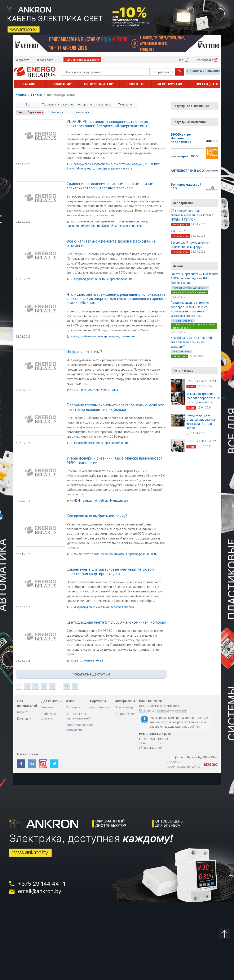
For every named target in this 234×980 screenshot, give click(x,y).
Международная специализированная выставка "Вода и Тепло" (201, 421)
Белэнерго (128, 336)
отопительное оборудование (94, 222)
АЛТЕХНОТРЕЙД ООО (187, 171)
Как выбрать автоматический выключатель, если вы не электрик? (191, 342)
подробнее (192, 727)
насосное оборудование (84, 226)
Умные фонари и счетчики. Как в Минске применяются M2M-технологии (114, 461)
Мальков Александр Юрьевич (190, 288)
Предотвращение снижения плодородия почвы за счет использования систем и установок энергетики (190, 309)
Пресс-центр (207, 84)
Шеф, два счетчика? (84, 352)
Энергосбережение (61, 95)
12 (67, 686)
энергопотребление (115, 443)
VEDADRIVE (153, 164)
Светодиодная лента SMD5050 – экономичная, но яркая (116, 623)
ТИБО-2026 (179, 231)
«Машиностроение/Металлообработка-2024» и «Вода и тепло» (206, 398)
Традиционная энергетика (58, 105)
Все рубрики (163, 72)
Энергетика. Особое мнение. (189, 292)
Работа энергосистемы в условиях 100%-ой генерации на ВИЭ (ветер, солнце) (194, 278)
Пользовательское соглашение (79, 727)
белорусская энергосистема (93, 164)
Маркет (22, 712)
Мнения (178, 266)
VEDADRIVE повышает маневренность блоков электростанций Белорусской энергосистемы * (108, 124)
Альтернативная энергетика (94, 105)
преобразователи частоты (114, 169)
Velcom (104, 501)
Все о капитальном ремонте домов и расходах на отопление (111, 244)
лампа (78, 554)
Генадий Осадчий (183, 321)
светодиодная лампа (98, 554)
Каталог (30, 84)
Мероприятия (170, 84)
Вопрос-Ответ (44, 60)
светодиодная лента (88, 661)
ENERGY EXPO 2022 (201, 441)
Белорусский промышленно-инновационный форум (190, 245)
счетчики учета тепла (103, 390)
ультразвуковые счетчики (91, 607)
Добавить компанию (203, 72)
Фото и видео (183, 371)
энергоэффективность (89, 279)
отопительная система (131, 222)
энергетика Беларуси (129, 164)
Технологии (124, 105)
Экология (28, 112)
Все (28, 105)
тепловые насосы (130, 226)
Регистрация (205, 60)
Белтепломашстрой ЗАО (186, 186)
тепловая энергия (122, 607)
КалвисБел (109, 226)
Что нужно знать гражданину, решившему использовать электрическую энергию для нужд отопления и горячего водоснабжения (116, 299)
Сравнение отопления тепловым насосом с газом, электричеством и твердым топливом (111, 186)
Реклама (47, 707)
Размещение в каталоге (82, 60)
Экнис (71, 169)
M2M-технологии (85, 501)
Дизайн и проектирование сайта (183, 764)
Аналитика (53, 112)
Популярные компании (189, 122)
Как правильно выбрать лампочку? (97, 516)
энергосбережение (120, 279)
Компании (62, 84)
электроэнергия (108, 336)
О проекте (23, 60)
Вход (180, 60)
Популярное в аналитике (191, 106)
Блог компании (181, 351)
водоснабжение (85, 336)
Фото (191, 386)
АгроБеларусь (100, 707)
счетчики (80, 390)
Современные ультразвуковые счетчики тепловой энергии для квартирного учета (110, 572)
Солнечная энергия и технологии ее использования (194, 326)
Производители (99, 84)
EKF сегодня (180, 356)
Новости (135, 84)
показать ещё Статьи (91, 675)
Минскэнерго (85, 169)
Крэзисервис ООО (184, 156)
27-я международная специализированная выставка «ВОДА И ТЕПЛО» (192, 215)
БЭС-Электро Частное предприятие (181, 138)
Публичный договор (49, 716)
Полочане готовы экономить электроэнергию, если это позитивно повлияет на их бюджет (116, 408)
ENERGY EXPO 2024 (201, 381)
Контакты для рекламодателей (78, 716)
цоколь (119, 554)
